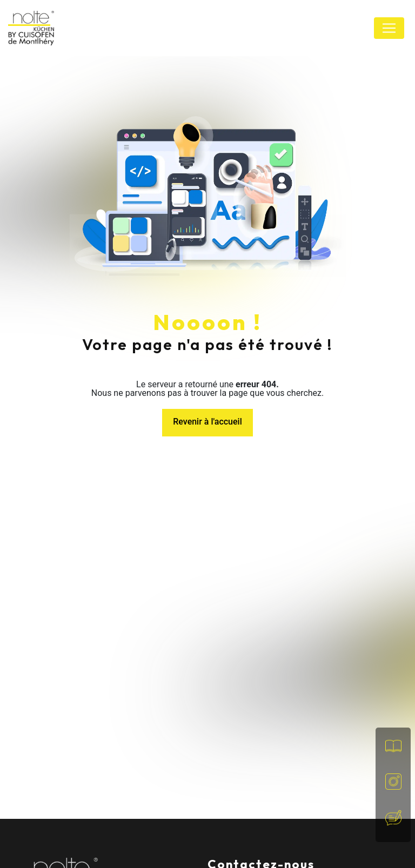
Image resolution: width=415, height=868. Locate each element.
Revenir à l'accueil (207, 422)
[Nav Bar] (389, 28)
